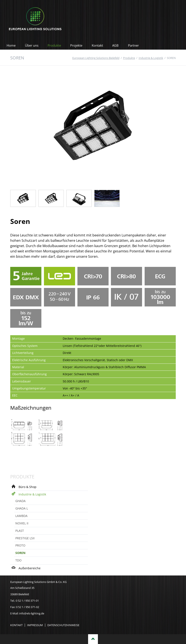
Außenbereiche (30, 568)
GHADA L (22, 508)
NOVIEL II (22, 523)
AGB (115, 45)
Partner (133, 45)
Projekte (76, 45)
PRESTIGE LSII (25, 538)
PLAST (20, 531)
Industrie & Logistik (32, 494)
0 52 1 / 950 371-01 (27, 601)
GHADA (20, 501)
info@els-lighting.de (32, 613)
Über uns (32, 45)
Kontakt (97, 45)
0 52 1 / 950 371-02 (28, 607)
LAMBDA (21, 516)
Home (11, 45)
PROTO (20, 545)
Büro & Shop (28, 487)
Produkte (54, 45)
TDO (18, 560)
